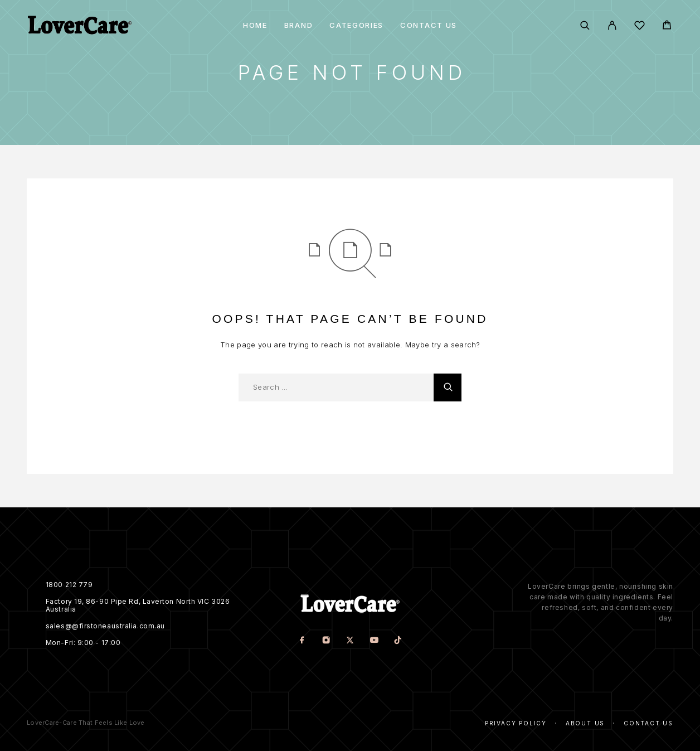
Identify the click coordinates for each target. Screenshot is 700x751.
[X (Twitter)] (350, 641)
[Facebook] (302, 641)
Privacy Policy (516, 723)
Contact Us (429, 25)
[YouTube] (374, 641)
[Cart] (667, 26)
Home (255, 25)
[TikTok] (398, 641)
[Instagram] (326, 641)
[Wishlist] (640, 27)
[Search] (585, 25)
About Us (585, 723)
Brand (298, 25)
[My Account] (612, 25)
